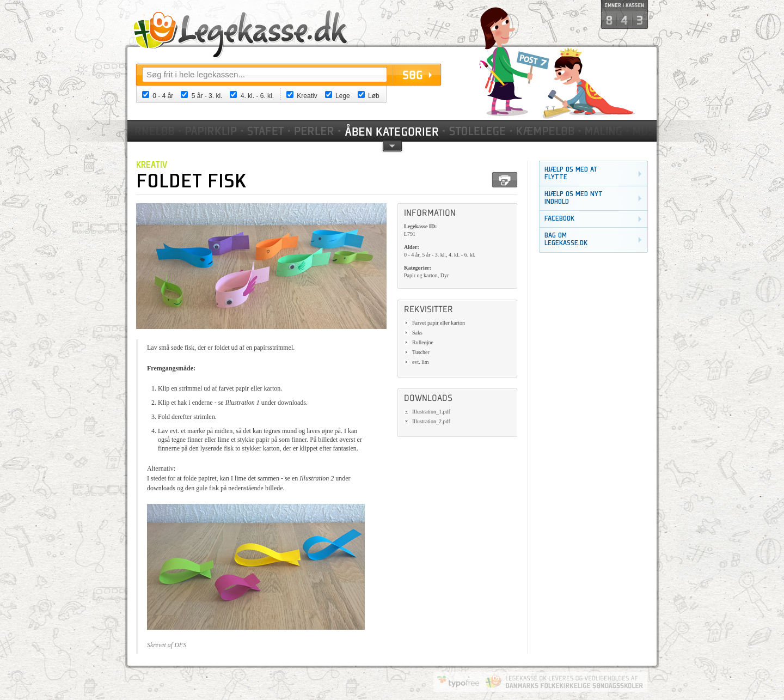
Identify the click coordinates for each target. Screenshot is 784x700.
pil (392, 145)
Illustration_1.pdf (431, 412)
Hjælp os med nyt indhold (574, 198)
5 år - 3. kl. (207, 96)
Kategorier (393, 131)
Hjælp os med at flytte (571, 174)
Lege (343, 96)
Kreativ (307, 96)
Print (505, 180)
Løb (374, 96)
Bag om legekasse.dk (566, 239)
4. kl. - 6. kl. (257, 96)
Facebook (559, 219)
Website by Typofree (458, 681)
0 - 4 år (163, 96)
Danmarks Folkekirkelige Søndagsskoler (564, 681)
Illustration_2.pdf (431, 421)
